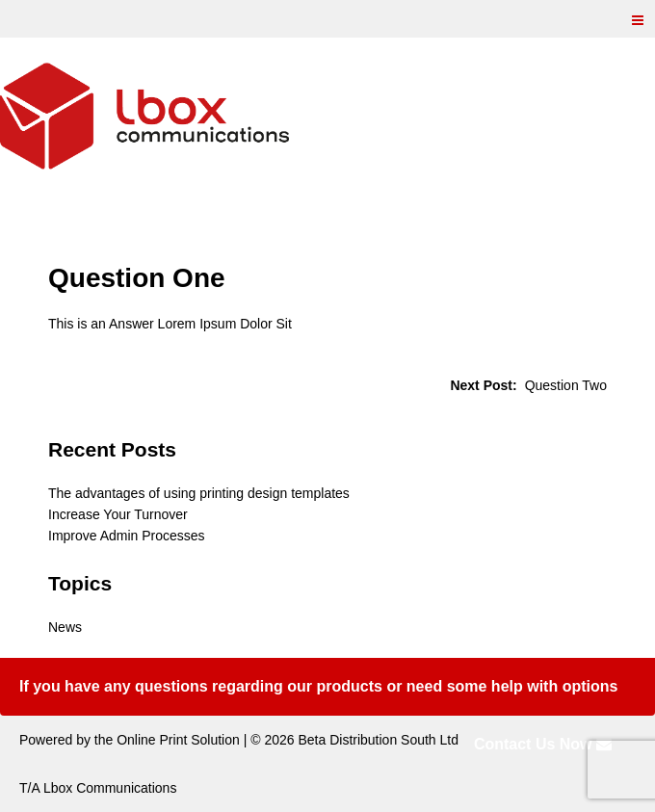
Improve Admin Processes (127, 536)
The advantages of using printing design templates (199, 493)
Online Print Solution (178, 740)
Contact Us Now (543, 744)
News (65, 627)
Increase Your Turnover (118, 514)
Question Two (566, 385)
